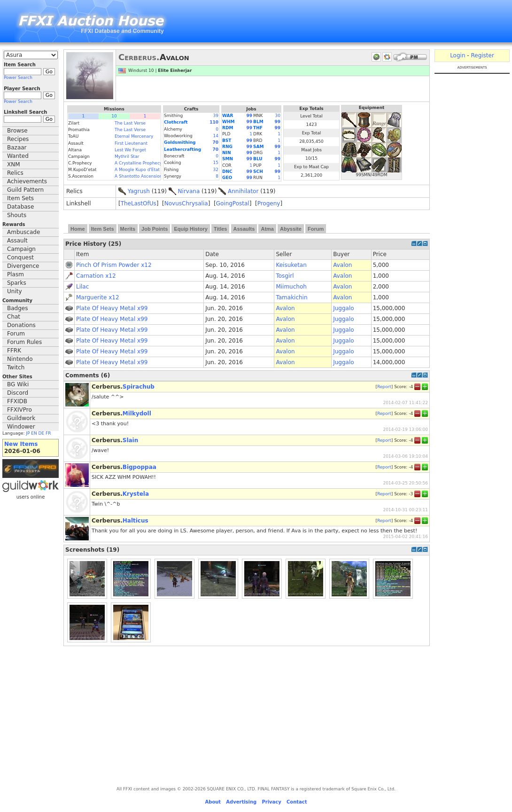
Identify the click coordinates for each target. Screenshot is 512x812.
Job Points (155, 229)
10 (114, 116)
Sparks (17, 283)
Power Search (18, 78)
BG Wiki (18, 384)
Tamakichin (291, 297)
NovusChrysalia (186, 203)
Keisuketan (291, 265)
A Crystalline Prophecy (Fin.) (144, 163)
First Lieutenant (131, 143)
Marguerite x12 (98, 297)
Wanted (18, 156)
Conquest (20, 258)
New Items (21, 444)
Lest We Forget (130, 150)
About (213, 802)
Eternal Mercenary (134, 136)
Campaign (21, 249)
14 (216, 136)
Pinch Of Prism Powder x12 (114, 265)
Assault (17, 241)
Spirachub (139, 387)
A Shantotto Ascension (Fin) (144, 176)
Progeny (269, 203)
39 (216, 116)
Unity (15, 291)
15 (216, 163)
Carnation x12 (96, 276)
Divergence (23, 266)
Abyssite (291, 229)
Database (20, 207)
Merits (128, 229)
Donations (21, 325)
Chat (14, 317)
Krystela (136, 494)
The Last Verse (130, 123)
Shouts (17, 215)
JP (28, 433)
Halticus (136, 521)
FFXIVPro (19, 410)
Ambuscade (23, 232)
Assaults (244, 229)
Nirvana (189, 191)
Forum (16, 334)
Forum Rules (24, 342)
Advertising (241, 802)
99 (250, 116)
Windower (21, 427)
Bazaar (17, 148)
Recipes (18, 139)
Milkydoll (137, 414)
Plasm (16, 274)
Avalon (342, 265)
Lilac (82, 287)
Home (78, 229)
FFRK (14, 351)
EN (34, 433)
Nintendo (20, 359)
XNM (14, 164)
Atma (267, 229)
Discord (18, 393)
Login (458, 55)
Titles (221, 229)
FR (48, 433)
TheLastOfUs (139, 203)
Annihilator (243, 191)
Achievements (27, 181)
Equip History (191, 229)
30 (278, 116)
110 (214, 122)
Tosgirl (285, 276)
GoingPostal (233, 203)
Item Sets (20, 198)
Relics (15, 173)
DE (42, 433)
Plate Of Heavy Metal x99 (112, 308)
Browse (17, 131)
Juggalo (343, 308)
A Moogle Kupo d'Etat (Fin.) (143, 170)
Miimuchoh (291, 287)
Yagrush (139, 191)
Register (482, 55)
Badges (17, 308)
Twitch (16, 367)
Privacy (271, 802)
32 (216, 170)
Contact (297, 802)
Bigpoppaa (140, 467)
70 (215, 142)
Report (384, 386)
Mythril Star (127, 156)
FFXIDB (17, 401)
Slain (131, 440)
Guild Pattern (25, 190)
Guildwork (21, 418)
